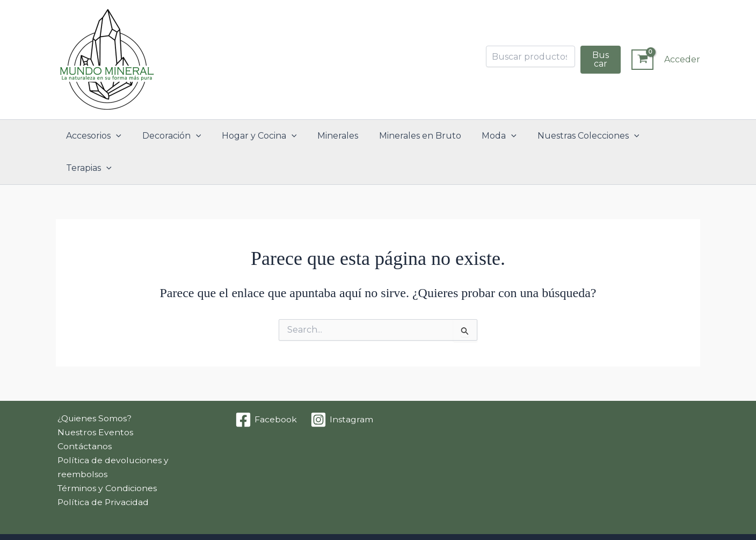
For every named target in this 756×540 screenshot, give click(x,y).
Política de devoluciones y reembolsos (112, 435)
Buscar (601, 59)
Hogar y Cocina (257, 136)
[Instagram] (342, 387)
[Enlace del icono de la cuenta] (682, 60)
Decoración (173, 136)
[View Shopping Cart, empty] (642, 60)
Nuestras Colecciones (572, 136)
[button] (121, 136)
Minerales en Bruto (410, 136)
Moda (486, 136)
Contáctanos (83, 414)
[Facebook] (266, 387)
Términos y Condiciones (106, 457)
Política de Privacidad (102, 471)
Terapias (662, 136)
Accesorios (99, 136)
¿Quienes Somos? (94, 386)
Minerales (332, 136)
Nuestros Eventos (94, 400)
